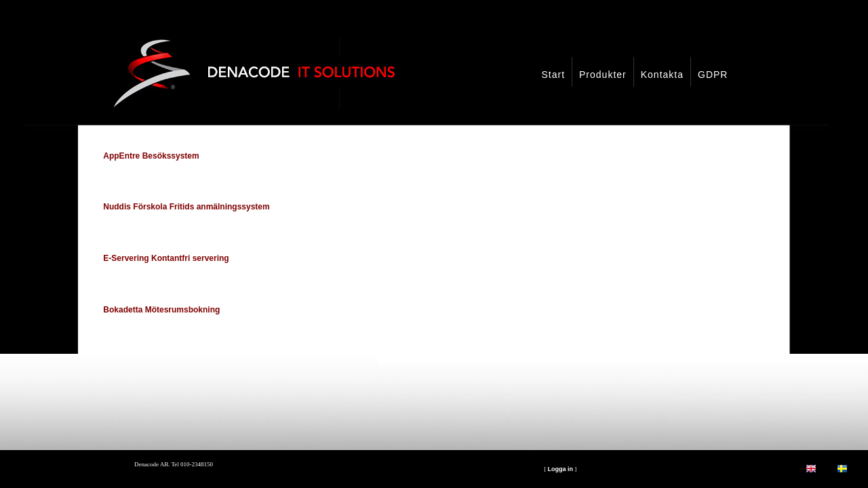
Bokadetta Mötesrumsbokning (161, 310)
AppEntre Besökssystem (151, 156)
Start (553, 75)
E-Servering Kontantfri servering (166, 258)
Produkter (603, 75)
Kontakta (662, 75)
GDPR (713, 75)
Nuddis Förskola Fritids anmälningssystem (186, 207)
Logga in (560, 469)
